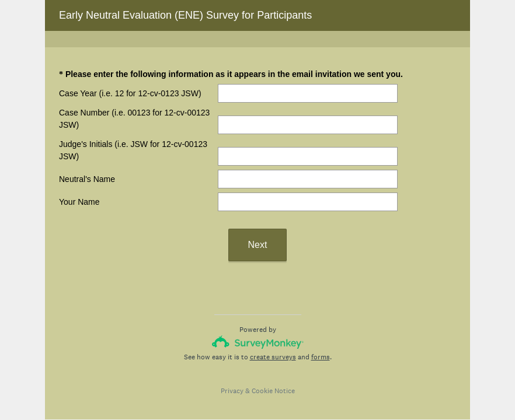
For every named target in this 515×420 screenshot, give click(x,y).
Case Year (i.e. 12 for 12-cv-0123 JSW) (130, 93)
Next (258, 245)
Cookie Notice (273, 391)
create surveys (273, 357)
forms (321, 357)
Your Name (79, 202)
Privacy (232, 391)
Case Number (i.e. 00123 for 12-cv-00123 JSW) (134, 119)
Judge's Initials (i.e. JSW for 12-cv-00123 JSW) (133, 150)
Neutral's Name (87, 179)
